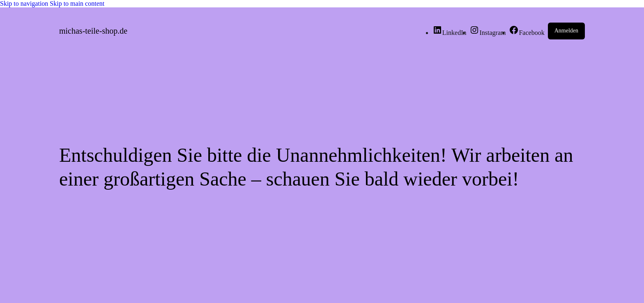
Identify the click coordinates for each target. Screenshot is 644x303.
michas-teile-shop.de (93, 31)
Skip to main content (77, 3)
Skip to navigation (25, 3)
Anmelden (566, 31)
